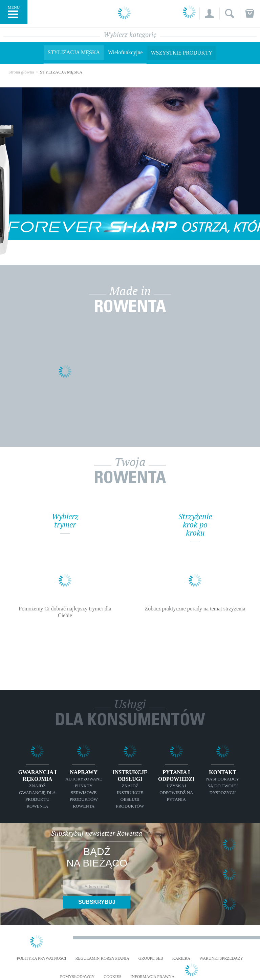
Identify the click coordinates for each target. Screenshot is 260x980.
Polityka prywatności (42, 958)
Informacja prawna (152, 977)
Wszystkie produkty (181, 53)
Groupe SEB (151, 958)
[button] (209, 14)
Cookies (112, 977)
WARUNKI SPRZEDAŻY (221, 958)
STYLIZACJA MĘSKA (74, 52)
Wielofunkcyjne (125, 52)
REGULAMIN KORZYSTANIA (102, 958)
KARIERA (181, 958)
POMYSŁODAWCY (78, 977)
